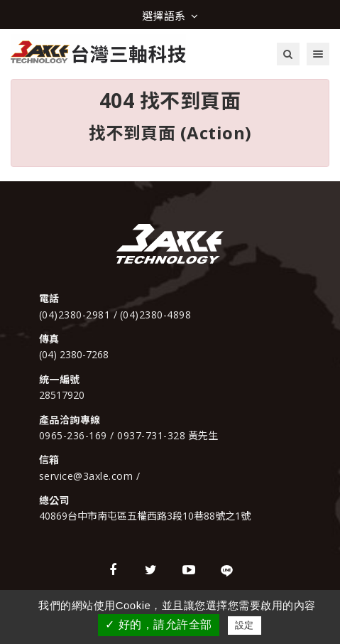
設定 (245, 625)
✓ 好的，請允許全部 (158, 624)
